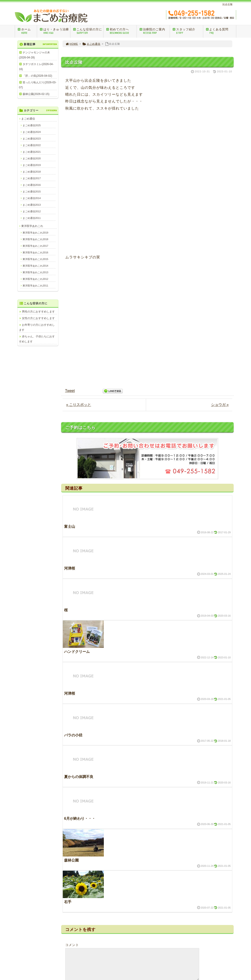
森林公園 (71, 646)
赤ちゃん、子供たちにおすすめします (37, 339)
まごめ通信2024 (32, 132)
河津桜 (70, 354)
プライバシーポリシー (208, 941)
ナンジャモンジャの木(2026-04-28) (34, 55)
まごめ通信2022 (32, 145)
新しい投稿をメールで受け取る (95, 836)
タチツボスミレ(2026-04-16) (36, 67)
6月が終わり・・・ (80, 604)
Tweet (70, 176)
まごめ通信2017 (32, 178)
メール (70, 805)
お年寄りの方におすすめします (37, 327)
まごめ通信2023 (32, 139)
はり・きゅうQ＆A (119, 923)
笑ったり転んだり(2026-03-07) (38, 85)
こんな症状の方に (88, 31)
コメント (72, 730)
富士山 (70, 312)
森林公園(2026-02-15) (36, 94)
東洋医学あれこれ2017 (35, 246)
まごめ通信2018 (32, 172)
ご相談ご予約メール (119, 928)
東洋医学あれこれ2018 (35, 239)
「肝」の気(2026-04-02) (37, 76)
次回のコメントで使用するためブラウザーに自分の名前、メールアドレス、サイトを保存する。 (145, 826)
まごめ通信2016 (32, 185)
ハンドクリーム (77, 437)
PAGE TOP (222, 866)
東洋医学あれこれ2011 (35, 286)
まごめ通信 (91, 44)
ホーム (27, 31)
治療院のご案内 (154, 31)
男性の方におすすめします (38, 312)
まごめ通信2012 (32, 211)
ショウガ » (220, 190)
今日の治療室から (206, 900)
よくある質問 (221, 31)
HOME (72, 44)
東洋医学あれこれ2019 (35, 233)
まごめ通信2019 (32, 165)
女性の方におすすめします (38, 318)
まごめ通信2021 (32, 152)
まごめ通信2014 (32, 198)
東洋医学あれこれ (32, 226)
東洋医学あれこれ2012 (35, 279)
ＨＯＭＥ (112, 900)
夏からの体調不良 (79, 562)
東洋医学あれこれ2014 (35, 266)
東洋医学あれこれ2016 (35, 252)
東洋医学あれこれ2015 (35, 259)
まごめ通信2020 (32, 158)
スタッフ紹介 (188, 31)
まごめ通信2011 (32, 218)
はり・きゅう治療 (55, 31)
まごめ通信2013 (32, 205)
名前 (69, 783)
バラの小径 (73, 521)
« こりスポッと (79, 190)
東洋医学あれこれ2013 (35, 272)
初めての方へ (121, 31)
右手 (68, 687)
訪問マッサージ (117, 917)
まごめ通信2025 (32, 125)
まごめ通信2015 (32, 192)
